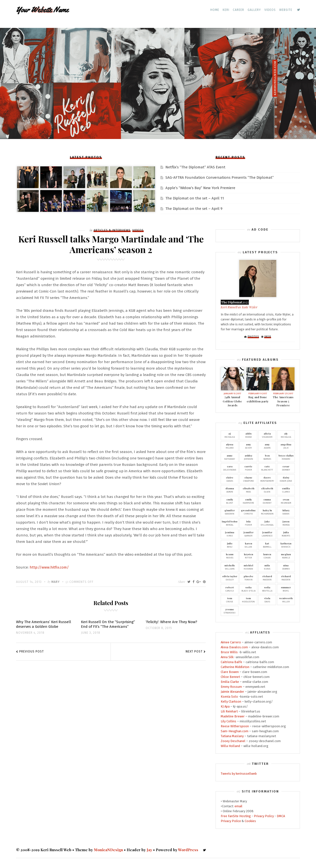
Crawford (248, 479)
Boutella (267, 589)
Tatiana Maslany (232, 736)
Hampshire (248, 501)
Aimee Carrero (231, 642)
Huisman (248, 567)
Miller (286, 600)
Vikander (267, 435)
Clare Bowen (230, 672)
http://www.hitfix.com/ (49, 567)
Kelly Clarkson (231, 701)
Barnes (267, 457)
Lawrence (267, 534)
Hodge (248, 435)
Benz (230, 545)
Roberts (286, 534)
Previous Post (32, 651)
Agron (230, 490)
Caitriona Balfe (231, 662)
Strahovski (230, 611)
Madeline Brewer (233, 716)
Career (238, 10)
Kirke (230, 534)
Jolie (286, 446)
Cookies (250, 821)
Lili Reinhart (229, 711)
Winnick (286, 545)
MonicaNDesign (108, 850)
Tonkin (248, 578)
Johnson (248, 457)
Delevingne (230, 468)
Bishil (286, 589)
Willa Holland (230, 746)
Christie (248, 512)
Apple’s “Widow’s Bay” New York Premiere (200, 188)
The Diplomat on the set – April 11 (195, 198)
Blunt (230, 501)
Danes (230, 479)
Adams (267, 446)
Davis (267, 600)
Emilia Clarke (230, 682)
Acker (248, 446)
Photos (253, 337)
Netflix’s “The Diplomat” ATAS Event (195, 167)
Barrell (267, 545)
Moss (248, 490)
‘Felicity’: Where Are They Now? (171, 622)
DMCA (281, 816)
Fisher (248, 468)
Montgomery (267, 479)
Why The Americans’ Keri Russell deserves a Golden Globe (44, 624)
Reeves (230, 556)
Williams (230, 567)
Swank (286, 512)
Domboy (286, 468)
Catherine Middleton (235, 667)
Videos (270, 10)
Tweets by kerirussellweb (239, 774)
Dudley (230, 578)
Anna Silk (227, 657)
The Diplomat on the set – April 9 (194, 209)
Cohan (267, 556)
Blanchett (267, 468)
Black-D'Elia (248, 589)
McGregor (286, 501)
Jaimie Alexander (232, 692)
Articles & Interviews (112, 230)
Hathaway (230, 457)
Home (215, 10)
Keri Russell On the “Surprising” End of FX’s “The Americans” (108, 624)
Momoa (286, 523)
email (238, 806)
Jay (149, 850)
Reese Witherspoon (235, 726)
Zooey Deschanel (233, 741)
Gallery (254, 10)
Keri (226, 10)
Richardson (267, 512)
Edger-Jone (286, 479)
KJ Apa (225, 706)
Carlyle (230, 589)
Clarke (286, 490)
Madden (267, 578)
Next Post (194, 651)
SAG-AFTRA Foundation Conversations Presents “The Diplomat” (220, 178)
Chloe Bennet (230, 677)
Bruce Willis (229, 652)
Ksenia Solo (229, 697)
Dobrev (286, 567)
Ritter (248, 556)
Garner (248, 534)
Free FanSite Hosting (236, 816)
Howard (286, 457)
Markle (286, 556)
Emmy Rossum (231, 687)
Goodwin (230, 512)
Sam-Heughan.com (235, 731)
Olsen (267, 490)
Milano (230, 446)
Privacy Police (231, 821)
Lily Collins (228, 721)
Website (286, 10)
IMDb (268, 337)
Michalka (230, 435)
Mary (56, 582)
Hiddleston (248, 600)
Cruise (230, 600)
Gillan (248, 545)
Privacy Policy (264, 816)
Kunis (267, 567)
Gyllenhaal (267, 523)
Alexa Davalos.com (234, 647)
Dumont (267, 501)
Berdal (230, 523)
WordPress (188, 850)
